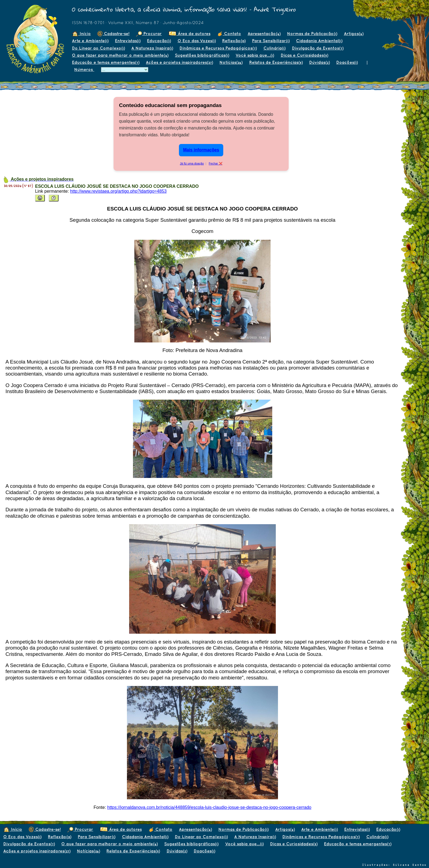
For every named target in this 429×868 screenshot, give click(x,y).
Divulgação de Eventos (318, 48)
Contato (229, 34)
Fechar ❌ (216, 163)
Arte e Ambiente (90, 41)
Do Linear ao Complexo (98, 48)
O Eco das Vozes (197, 41)
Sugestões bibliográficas (202, 55)
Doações (347, 62)
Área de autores (189, 34)
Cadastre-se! (113, 34)
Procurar (149, 34)
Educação (159, 41)
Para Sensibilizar (271, 41)
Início (81, 34)
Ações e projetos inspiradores (179, 62)
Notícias (231, 62)
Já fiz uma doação (192, 163)
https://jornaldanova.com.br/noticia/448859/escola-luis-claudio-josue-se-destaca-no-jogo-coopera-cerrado (209, 807)
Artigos (354, 34)
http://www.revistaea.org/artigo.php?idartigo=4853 (118, 191)
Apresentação (264, 34)
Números (84, 69)
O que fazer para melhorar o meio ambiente (120, 55)
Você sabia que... (255, 55)
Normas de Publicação (312, 34)
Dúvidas (319, 62)
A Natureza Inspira (152, 48)
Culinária (274, 48)
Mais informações (201, 150)
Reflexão (234, 41)
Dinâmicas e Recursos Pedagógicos (218, 48)
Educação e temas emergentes (106, 62)
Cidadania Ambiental (319, 41)
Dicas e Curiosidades (304, 55)
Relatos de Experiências (276, 62)
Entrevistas (128, 41)
